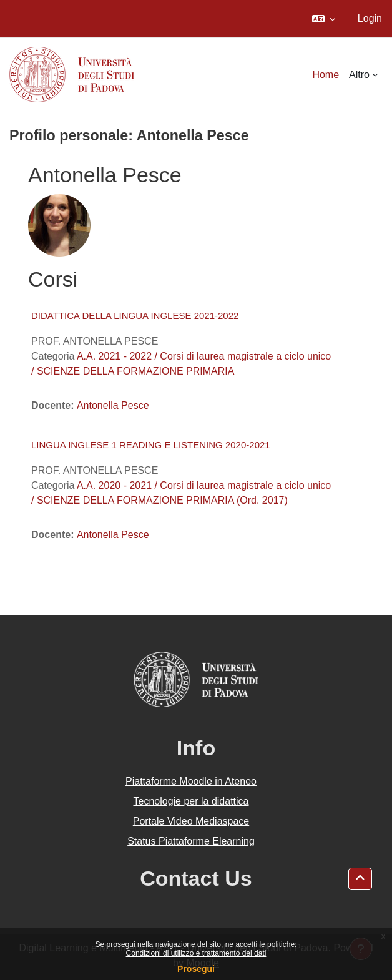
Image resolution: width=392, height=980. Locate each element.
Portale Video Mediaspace (191, 821)
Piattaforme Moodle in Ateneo (191, 781)
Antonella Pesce (113, 405)
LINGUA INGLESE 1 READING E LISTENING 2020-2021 (151, 445)
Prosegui (196, 969)
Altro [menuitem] (359, 75)
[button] (324, 19)
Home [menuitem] (326, 75)
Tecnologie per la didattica (191, 801)
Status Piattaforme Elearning (191, 841)
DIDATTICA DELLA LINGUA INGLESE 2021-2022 (135, 316)
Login (370, 18)
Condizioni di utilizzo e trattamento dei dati (196, 953)
